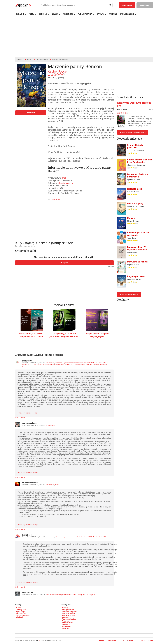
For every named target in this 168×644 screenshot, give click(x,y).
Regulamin (112, 640)
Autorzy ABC (21, 610)
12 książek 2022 (37, 365)
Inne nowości (67, 627)
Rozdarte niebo (135, 189)
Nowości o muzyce (69, 615)
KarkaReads (27, 535)
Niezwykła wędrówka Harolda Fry (134, 104)
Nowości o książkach (69, 612)
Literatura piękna (42, 60)
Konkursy (65, 617)
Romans (131, 218)
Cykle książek (21, 612)
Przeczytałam (50, 363)
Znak (64, 178)
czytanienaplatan (29, 423)
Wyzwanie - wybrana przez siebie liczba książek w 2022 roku (75, 363)
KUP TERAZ (31, 113)
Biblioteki (20, 617)
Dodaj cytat (65, 263)
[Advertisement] (64, 220)
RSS (150, 640)
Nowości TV (66, 625)
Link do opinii (20, 418)
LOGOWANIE (145, 5)
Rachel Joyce (57, 71)
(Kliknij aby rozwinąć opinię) (28, 413)
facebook (128, 641)
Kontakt (102, 640)
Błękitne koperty (135, 203)
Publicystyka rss (68, 610)
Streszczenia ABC (23, 615)
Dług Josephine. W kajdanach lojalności (137, 248)
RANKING (113, 14)
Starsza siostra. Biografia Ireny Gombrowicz (139, 161)
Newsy (19, 608)
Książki (29, 60)
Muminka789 (28, 593)
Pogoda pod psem (136, 276)
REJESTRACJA (127, 5)
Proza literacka (56, 199)
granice (20, 60)
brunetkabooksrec (30, 483)
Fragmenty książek (69, 619)
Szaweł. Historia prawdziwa (135, 146)
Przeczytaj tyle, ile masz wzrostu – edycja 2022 (59, 365)
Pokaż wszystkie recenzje (129, 294)
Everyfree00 (27, 361)
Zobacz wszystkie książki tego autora (133, 132)
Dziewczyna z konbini (138, 262)
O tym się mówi (67, 623)
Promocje (65, 621)
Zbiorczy (65, 608)
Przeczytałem (50, 485)
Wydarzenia (66, 628)
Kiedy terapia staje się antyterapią (138, 234)
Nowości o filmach (68, 613)
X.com (141, 640)
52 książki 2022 (101, 363)
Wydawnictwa (21, 613)
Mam (57, 485)
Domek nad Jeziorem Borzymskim (137, 176)
